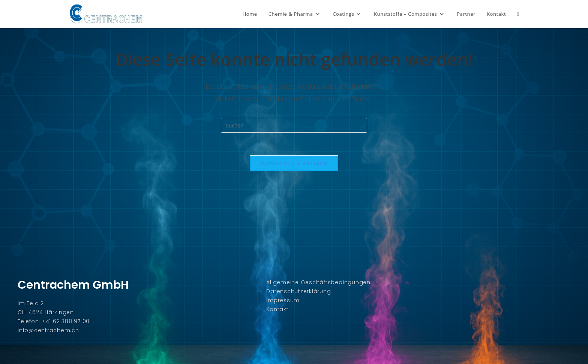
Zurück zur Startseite (294, 163)
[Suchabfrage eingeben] (294, 125)
